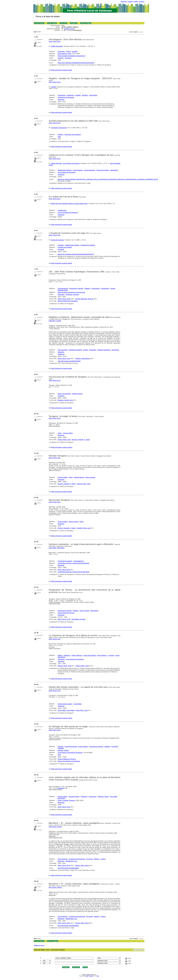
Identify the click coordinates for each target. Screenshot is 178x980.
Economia (90, 859)
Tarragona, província (72, 294)
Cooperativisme (78, 561)
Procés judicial (62, 797)
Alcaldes (75, 51)
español (130, 1)
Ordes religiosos (77, 655)
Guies (60, 433)
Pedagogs (84, 797)
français (142, 1)
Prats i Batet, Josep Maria (57, 548)
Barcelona (61, 803)
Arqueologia (105, 288)
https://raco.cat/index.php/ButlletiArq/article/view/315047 (76, 63)
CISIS (87, 976)
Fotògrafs (61, 748)
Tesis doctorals (63, 350)
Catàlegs (87, 288)
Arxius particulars (90, 170)
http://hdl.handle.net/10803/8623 (68, 868)
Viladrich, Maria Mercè (83, 358)
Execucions (61, 798)
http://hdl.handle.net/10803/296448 (69, 361)
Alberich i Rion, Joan (84, 484)
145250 (53, 87)
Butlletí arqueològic (57, 46)
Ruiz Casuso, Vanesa (55, 827)
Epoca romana (90, 477)
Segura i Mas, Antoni (82, 865)
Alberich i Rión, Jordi (64, 666)
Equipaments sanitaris (88, 245)
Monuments (94, 611)
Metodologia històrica (65, 170)
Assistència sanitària (75, 350)
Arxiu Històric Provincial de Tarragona (70, 753)
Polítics (68, 51)
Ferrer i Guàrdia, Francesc (66, 800)
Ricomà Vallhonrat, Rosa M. (84, 299)
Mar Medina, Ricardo (78, 619)
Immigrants (115, 350)
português (124, 1)
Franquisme (62, 95)
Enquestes (93, 350)
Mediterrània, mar (71, 861)
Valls (59, 137)
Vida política (93, 95)
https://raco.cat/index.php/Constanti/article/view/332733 (76, 254)
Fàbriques (67, 655)
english (136, 1)
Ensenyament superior (65, 704)
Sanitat (86, 350)
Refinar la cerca (69, 29)
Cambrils (61, 58)
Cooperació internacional (77, 859)
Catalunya (61, 354)
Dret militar (114, 797)
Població (61, 134)
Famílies (60, 746)
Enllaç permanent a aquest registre (62, 70)
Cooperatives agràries (65, 561)
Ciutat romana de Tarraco (66, 613)
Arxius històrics (78, 170)
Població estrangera (104, 350)
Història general (77, 394)
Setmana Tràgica (103, 797)
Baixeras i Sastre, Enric (65, 400)
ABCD (91, 976)
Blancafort (61, 565)
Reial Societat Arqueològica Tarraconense (71, 56)
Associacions (96, 288)
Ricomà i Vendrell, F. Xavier (81, 440)
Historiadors (114, 170)
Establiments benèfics (72, 245)
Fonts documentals (103, 170)
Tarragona (68, 58)
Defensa (97, 859)
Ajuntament (70, 95)
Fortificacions (62, 210)
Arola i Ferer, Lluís (82, 710)
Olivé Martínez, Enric (65, 54)
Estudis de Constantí (57, 240)
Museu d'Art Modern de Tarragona (69, 761)
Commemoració (63, 288)
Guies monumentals (64, 394)
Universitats (78, 704)
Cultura (103, 859)
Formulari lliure (139, 950)
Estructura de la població (73, 134)
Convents (111, 655)
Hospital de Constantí (65, 247)
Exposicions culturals (76, 288)
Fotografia (115, 746)
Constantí (61, 249)
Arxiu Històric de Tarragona (67, 172)
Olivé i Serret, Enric (55, 42)
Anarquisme (92, 797)
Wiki (98, 976)
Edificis (60, 655)
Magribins (61, 352)
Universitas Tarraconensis (59, 128)
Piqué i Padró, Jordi (64, 440)
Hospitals (61, 245)
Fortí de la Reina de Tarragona (68, 212)
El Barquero (61, 788)
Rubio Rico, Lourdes (55, 321)
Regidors (85, 95)
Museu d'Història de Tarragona (68, 301)
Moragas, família (63, 750)
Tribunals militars (74, 797)
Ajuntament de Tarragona (66, 97)
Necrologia (61, 51)
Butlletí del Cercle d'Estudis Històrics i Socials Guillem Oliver (69, 204)
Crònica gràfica (68, 433)
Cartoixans (61, 659)
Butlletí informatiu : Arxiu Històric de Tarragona (65, 163)
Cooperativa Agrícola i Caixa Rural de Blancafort (74, 563)
